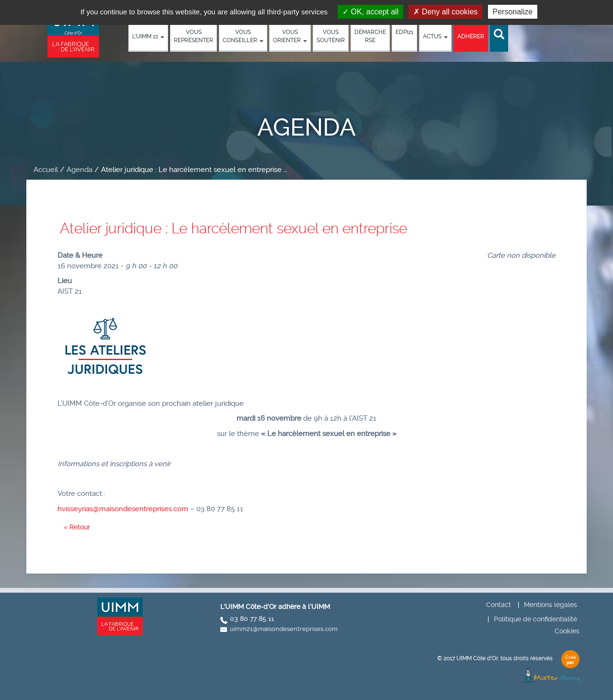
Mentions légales (551, 605)
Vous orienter (290, 36)
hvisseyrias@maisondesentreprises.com (123, 509)
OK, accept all (370, 12)
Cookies (567, 631)
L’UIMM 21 (148, 36)
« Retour (77, 527)
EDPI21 (404, 32)
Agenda (79, 170)
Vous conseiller (243, 36)
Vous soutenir (331, 36)
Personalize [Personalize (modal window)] (513, 12)
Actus (435, 36)
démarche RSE (370, 36)
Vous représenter (193, 36)
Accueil (46, 170)
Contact (499, 605)
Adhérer (471, 36)
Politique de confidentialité (535, 619)
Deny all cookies (445, 12)
